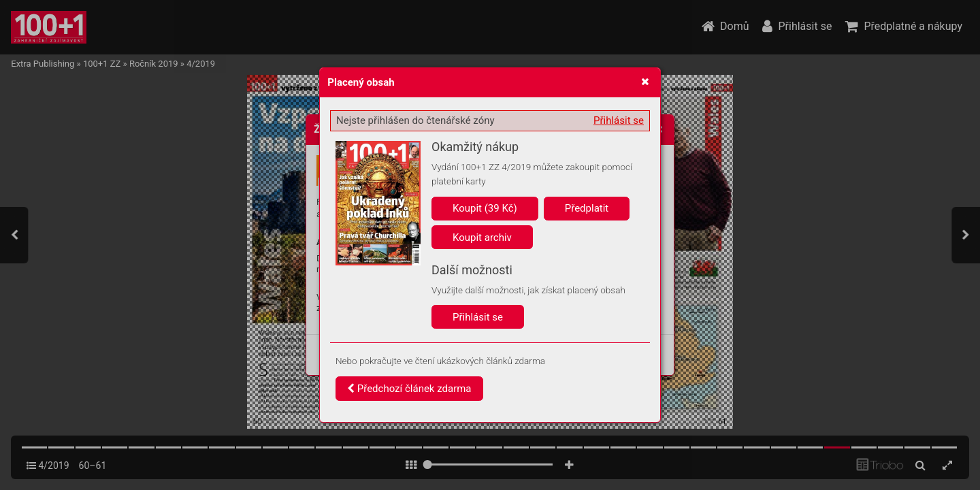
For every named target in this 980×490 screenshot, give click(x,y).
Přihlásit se (619, 120)
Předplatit (587, 208)
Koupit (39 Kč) (485, 208)
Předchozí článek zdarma (409, 389)
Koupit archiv (482, 238)
